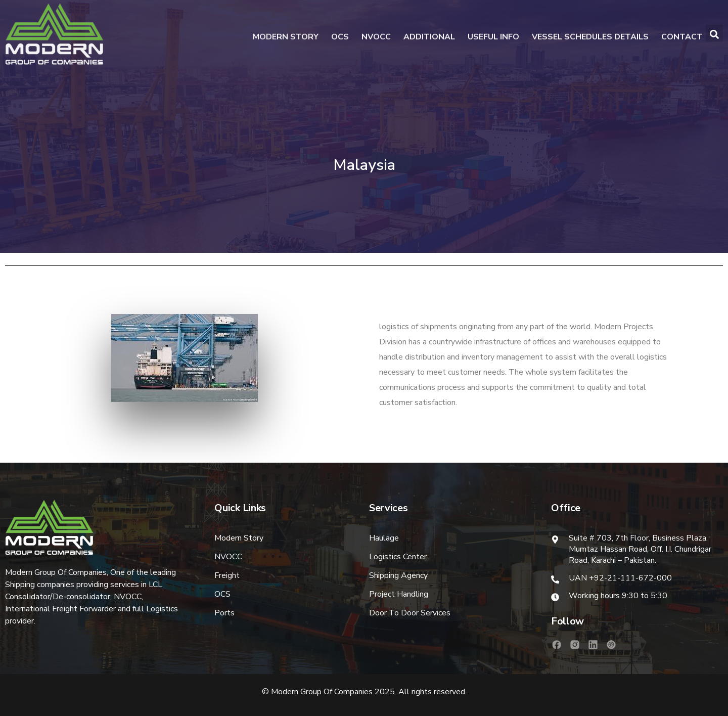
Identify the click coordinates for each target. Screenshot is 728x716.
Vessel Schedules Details (590, 35)
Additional (429, 35)
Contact (682, 35)
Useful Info (493, 35)
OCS (340, 35)
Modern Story (286, 35)
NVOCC (376, 35)
